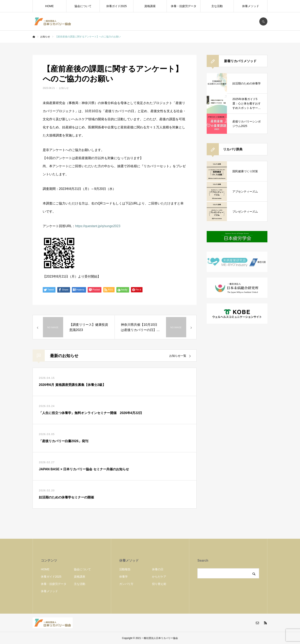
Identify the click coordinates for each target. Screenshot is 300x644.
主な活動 (217, 6)
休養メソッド (251, 6)
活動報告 (125, 569)
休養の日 (158, 569)
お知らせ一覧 (178, 356)
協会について (83, 6)
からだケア (159, 577)
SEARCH (263, 21)
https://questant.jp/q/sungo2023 (98, 226)
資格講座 (150, 6)
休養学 (123, 577)
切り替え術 (159, 584)
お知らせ (64, 88)
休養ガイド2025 (116, 6)
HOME (49, 6)
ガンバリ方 (126, 584)
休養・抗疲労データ (184, 6)
